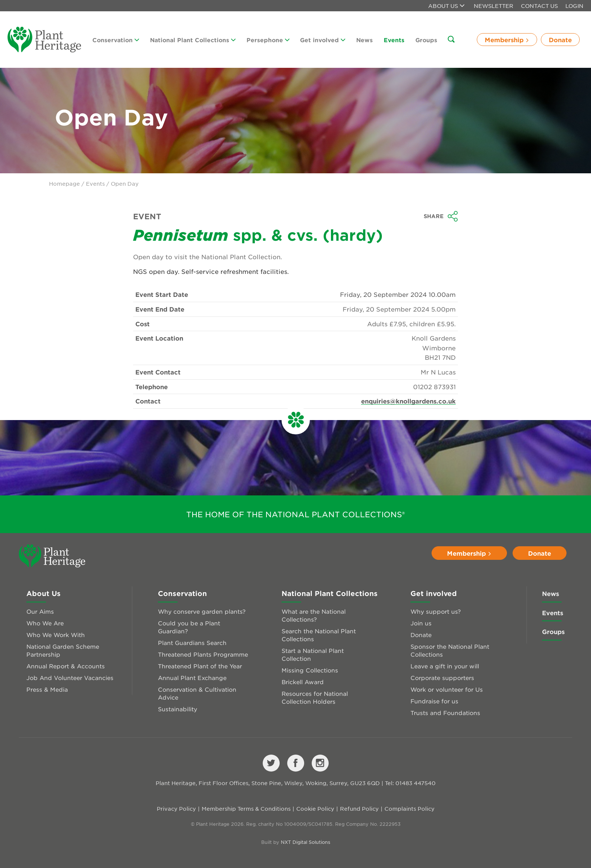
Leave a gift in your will (445, 666)
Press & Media (47, 689)
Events (394, 40)
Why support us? (436, 611)
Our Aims (40, 611)
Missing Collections (310, 670)
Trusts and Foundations (445, 713)
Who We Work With (56, 635)
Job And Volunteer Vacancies (70, 678)
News (364, 40)
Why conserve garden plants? (202, 611)
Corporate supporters (442, 678)
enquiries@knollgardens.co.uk (408, 401)
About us (446, 6)
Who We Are (45, 623)
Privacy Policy (176, 808)
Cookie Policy (315, 808)
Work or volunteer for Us (447, 689)
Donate (560, 40)
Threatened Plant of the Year (200, 666)
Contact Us (539, 6)
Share (441, 216)
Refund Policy (359, 808)
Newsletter (494, 6)
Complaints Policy (410, 808)
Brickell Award (303, 682)
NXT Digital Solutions (305, 842)
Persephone (268, 40)
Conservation (116, 40)
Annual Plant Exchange (192, 678)
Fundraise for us (434, 701)
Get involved (323, 40)
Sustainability (178, 709)
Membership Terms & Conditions (246, 808)
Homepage (64, 183)
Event (147, 216)
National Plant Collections (193, 40)
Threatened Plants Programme (203, 654)
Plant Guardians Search (192, 643)
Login (574, 6)
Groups (426, 40)
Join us (421, 623)
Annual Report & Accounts (66, 666)
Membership (507, 40)
